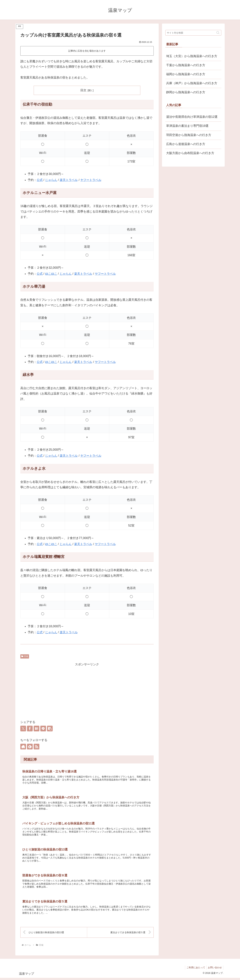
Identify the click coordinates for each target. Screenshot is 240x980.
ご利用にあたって (195, 970)
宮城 (25, 656)
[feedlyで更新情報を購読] (30, 747)
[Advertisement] (87, 691)
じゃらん (51, 180)
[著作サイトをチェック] (23, 747)
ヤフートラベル (91, 180)
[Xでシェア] (23, 729)
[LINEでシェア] (43, 729)
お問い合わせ (214, 970)
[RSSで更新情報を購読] (36, 747)
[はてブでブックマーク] (36, 729)
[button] (50, 729)
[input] (193, 33)
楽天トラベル (69, 180)
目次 (83, 90)
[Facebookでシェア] (30, 729)
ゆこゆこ (51, 274)
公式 (40, 180)
